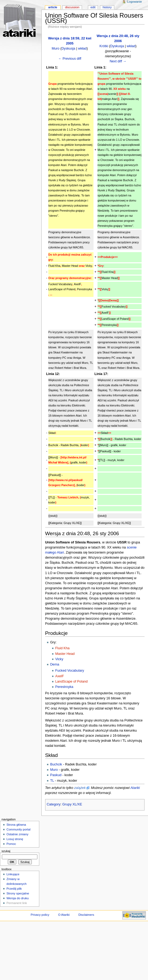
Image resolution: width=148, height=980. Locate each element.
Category (54, 804)
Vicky (59, 659)
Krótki (104, 46)
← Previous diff (70, 59)
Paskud (56, 775)
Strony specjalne (18, 893)
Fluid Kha (63, 648)
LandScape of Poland (71, 681)
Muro (55, 49)
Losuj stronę (15, 839)
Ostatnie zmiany (17, 834)
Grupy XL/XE (72, 804)
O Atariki (64, 915)
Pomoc (11, 844)
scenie (132, 547)
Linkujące (13, 874)
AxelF (60, 676)
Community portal (18, 829)
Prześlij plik (14, 889)
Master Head (65, 654)
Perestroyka (64, 687)
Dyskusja (68, 49)
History (107, 7)
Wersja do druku (17, 898)
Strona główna (16, 825)
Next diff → (118, 61)
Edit (93, 7)
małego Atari (55, 552)
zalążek (80, 788)
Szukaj (6, 851)
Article (53, 7)
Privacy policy (40, 915)
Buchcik (56, 764)
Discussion (72, 7)
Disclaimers (86, 915)
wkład (82, 49)
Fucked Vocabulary (70, 671)
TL (52, 781)
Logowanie (135, 2)
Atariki (135, 788)
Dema (55, 664)
